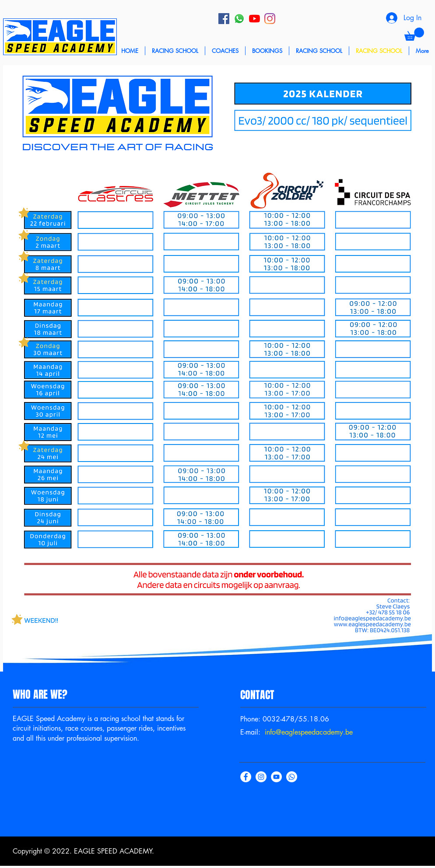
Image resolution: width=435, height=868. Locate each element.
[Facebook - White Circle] (246, 777)
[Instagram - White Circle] (261, 777)
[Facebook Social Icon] (224, 19)
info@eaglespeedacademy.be (309, 732)
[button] (414, 34)
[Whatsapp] (239, 19)
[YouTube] (254, 19)
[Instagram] (270, 19)
